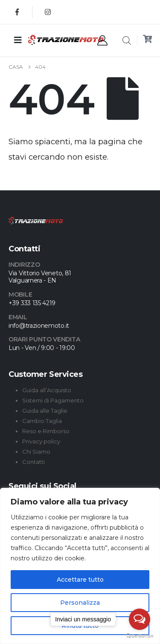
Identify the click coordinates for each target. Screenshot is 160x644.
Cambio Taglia (42, 421)
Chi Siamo (36, 452)
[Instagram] (48, 12)
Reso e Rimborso (46, 431)
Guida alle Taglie (45, 411)
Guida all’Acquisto (47, 390)
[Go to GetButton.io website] (140, 635)
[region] (80, 566)
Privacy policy (41, 441)
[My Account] (103, 41)
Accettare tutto (80, 580)
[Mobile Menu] (18, 40)
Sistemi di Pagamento (53, 400)
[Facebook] (17, 12)
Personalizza (80, 603)
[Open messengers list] (140, 619)
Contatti (33, 462)
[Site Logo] (49, 40)
